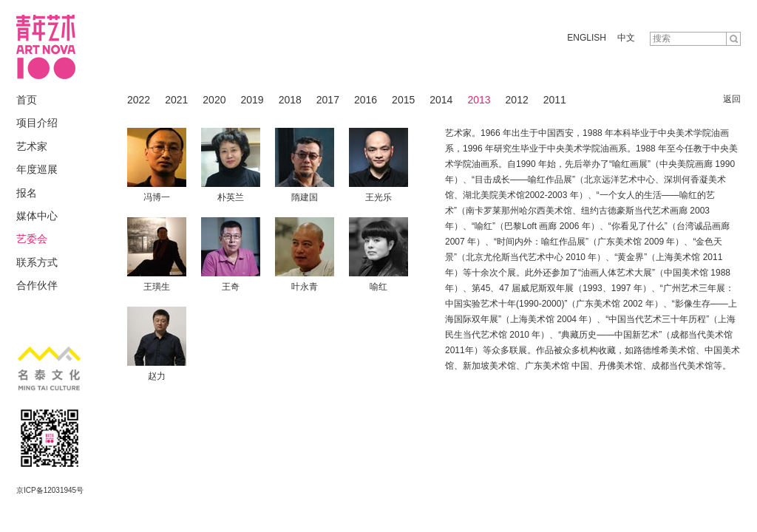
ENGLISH (587, 38)
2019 (252, 100)
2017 (328, 100)
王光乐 (378, 197)
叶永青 (305, 287)
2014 (441, 100)
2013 (479, 100)
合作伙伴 (37, 285)
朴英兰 (231, 197)
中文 (626, 38)
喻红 (378, 287)
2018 (290, 100)
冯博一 (157, 197)
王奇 (231, 287)
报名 (27, 193)
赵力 (157, 376)
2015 (403, 100)
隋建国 (305, 197)
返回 (732, 99)
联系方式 (37, 262)
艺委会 (32, 239)
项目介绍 (37, 123)
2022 (139, 100)
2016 (366, 100)
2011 (555, 100)
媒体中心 (37, 216)
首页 (27, 100)
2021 (176, 100)
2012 (517, 100)
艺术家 (32, 146)
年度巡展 (37, 169)
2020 (214, 100)
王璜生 (157, 287)
